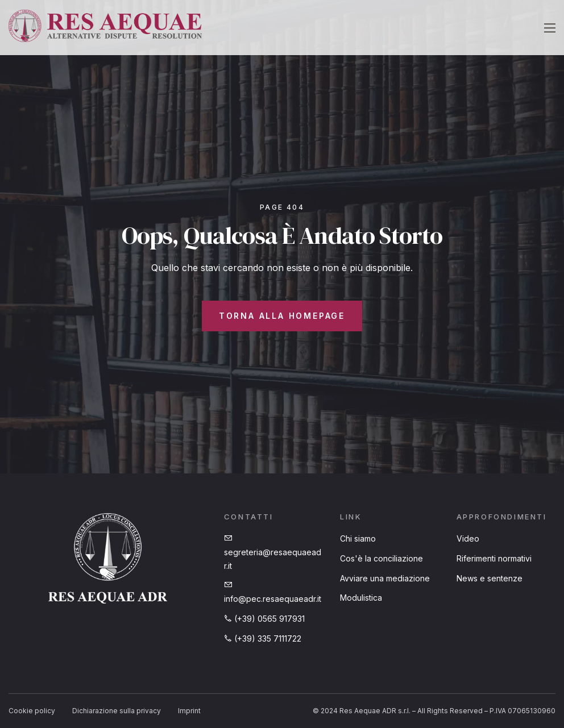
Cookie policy (32, 711)
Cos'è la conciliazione (381, 558)
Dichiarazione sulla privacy (117, 711)
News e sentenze (490, 578)
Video (468, 538)
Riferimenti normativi (494, 558)
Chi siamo (358, 538)
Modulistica (361, 598)
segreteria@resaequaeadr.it (273, 552)
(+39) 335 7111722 (263, 638)
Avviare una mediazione (385, 578)
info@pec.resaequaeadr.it (273, 592)
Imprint (189, 711)
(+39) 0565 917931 (264, 619)
